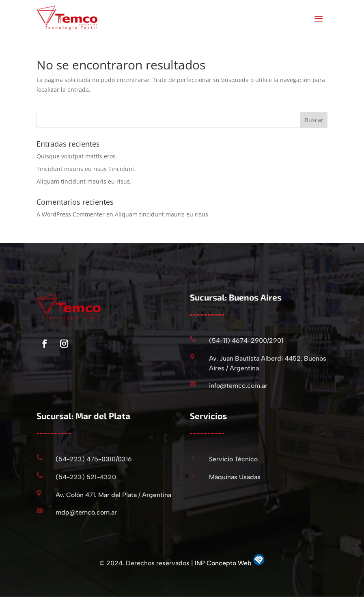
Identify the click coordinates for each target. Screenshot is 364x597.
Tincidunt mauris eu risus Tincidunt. (86, 169)
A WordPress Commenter (71, 214)
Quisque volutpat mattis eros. (77, 156)
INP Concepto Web (224, 563)
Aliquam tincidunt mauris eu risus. (84, 181)
